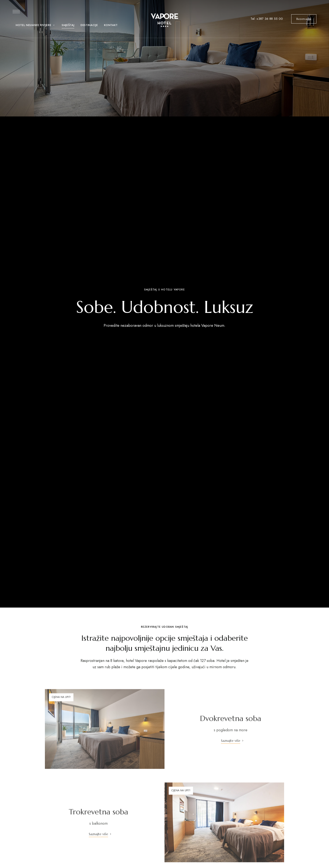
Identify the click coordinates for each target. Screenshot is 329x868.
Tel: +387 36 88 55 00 (267, 19)
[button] (304, 19)
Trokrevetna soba (99, 819)
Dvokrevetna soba (231, 726)
